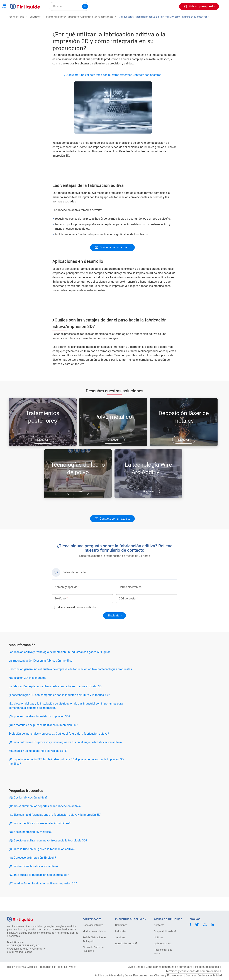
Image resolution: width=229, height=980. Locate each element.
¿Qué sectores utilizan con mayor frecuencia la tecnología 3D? (48, 854)
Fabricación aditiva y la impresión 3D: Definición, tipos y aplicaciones (80, 30)
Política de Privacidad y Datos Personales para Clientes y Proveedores (139, 976)
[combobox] (69, 6)
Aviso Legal (135, 967)
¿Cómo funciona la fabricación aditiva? (33, 879)
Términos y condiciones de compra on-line (192, 971)
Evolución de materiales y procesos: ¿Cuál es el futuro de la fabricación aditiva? (59, 747)
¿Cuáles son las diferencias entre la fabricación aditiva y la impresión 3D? (55, 828)
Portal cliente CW (126, 943)
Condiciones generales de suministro (169, 967)
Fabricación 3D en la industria (27, 691)
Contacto (159, 925)
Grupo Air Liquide (165, 931)
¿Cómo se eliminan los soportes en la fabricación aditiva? (45, 819)
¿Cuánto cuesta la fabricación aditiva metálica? (39, 888)
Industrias (121, 931)
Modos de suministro (94, 931)
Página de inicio (16, 30)
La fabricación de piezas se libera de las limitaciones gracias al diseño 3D (55, 699)
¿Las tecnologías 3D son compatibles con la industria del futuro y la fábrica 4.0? (59, 708)
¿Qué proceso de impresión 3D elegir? (32, 871)
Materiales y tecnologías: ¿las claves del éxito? (38, 764)
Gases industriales (93, 925)
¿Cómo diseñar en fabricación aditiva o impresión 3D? (43, 896)
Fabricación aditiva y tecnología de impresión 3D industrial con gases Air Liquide (59, 665)
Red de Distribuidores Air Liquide (94, 939)
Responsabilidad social (163, 952)
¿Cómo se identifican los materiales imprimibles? (40, 836)
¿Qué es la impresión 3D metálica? (30, 845)
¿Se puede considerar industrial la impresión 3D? (39, 729)
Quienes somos (162, 943)
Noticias (158, 937)
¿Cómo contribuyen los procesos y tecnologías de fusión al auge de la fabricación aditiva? (65, 755)
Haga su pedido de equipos (63, 19)
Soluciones (35, 30)
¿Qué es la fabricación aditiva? (28, 811)
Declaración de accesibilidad (204, 976)
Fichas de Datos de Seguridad (93, 949)
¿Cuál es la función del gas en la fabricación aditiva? (42, 862)
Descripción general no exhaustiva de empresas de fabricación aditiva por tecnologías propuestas (70, 682)
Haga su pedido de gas (26, 19)
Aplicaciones (94, 19)
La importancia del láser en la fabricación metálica (41, 674)
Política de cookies (207, 967)
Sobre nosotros (150, 19)
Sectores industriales (121, 19)
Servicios (120, 937)
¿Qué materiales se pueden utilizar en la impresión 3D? (43, 738)
